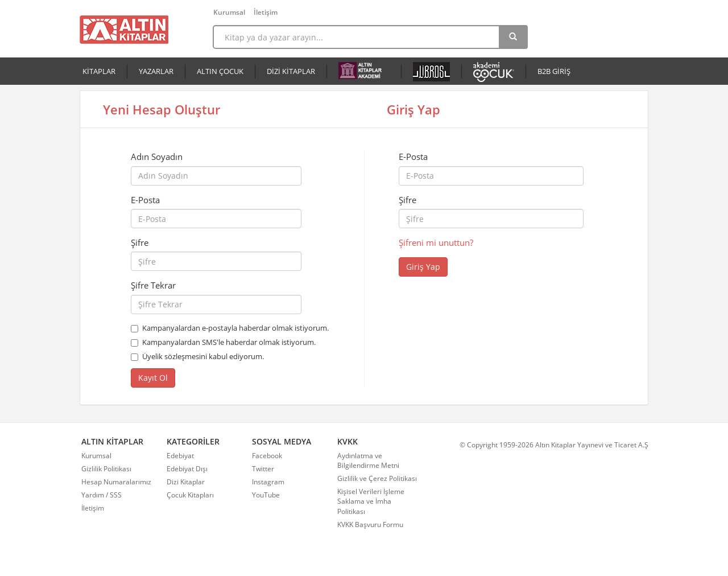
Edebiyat (180, 456)
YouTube (266, 495)
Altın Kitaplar (124, 30)
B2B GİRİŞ (554, 71)
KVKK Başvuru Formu (370, 524)
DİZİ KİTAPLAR (291, 71)
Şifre (140, 242)
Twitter (263, 469)
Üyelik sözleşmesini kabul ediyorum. (203, 356)
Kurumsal (229, 12)
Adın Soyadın (157, 157)
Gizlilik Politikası (106, 469)
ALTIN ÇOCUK (220, 71)
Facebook (267, 456)
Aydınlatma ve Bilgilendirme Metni (368, 460)
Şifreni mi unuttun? (436, 242)
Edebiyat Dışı (187, 469)
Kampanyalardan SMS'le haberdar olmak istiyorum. (229, 342)
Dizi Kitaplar (186, 482)
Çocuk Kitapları (190, 495)
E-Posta (145, 200)
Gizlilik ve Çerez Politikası (377, 478)
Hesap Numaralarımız (116, 482)
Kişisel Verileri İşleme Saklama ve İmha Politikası (371, 501)
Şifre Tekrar (153, 285)
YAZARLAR (156, 71)
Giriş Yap (423, 267)
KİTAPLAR (99, 71)
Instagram (268, 482)
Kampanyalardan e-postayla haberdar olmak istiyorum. (235, 328)
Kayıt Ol (153, 378)
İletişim (266, 12)
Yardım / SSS (102, 495)
